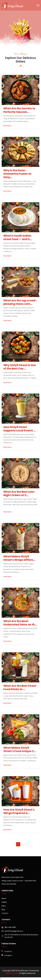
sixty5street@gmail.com (14, 931)
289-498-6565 (10, 927)
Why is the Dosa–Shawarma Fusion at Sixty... (17, 174)
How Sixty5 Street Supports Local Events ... (20, 429)
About (4, 898)
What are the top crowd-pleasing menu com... (20, 302)
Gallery (4, 902)
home (17, 29)
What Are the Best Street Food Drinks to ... (20, 688)
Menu (4, 906)
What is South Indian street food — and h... (18, 237)
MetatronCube (12, 973)
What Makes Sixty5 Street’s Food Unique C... (20, 749)
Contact (5, 913)
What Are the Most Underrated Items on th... (20, 623)
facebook (7, 951)
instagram (7, 955)
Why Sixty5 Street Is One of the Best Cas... (20, 367)
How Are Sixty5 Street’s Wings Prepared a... (19, 811)
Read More (7, 126)
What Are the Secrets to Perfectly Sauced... (19, 110)
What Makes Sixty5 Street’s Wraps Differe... (19, 558)
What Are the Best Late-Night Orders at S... (19, 493)
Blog (3, 909)
